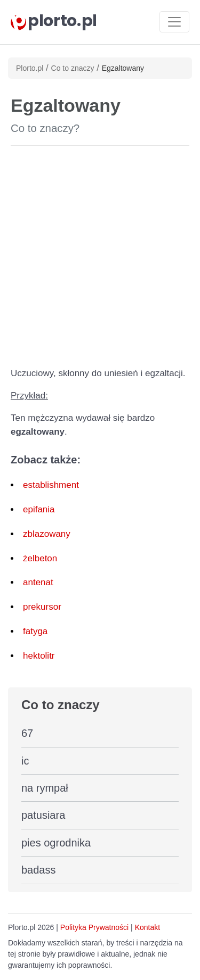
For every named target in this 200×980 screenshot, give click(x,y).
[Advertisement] (100, 254)
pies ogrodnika (56, 843)
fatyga (35, 631)
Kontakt (147, 927)
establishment (51, 485)
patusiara (43, 815)
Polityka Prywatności (94, 927)
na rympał (45, 788)
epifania (39, 509)
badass (39, 870)
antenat (38, 582)
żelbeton (40, 558)
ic (25, 761)
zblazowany (47, 534)
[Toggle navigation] (174, 22)
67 (27, 733)
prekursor (42, 607)
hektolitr (39, 656)
